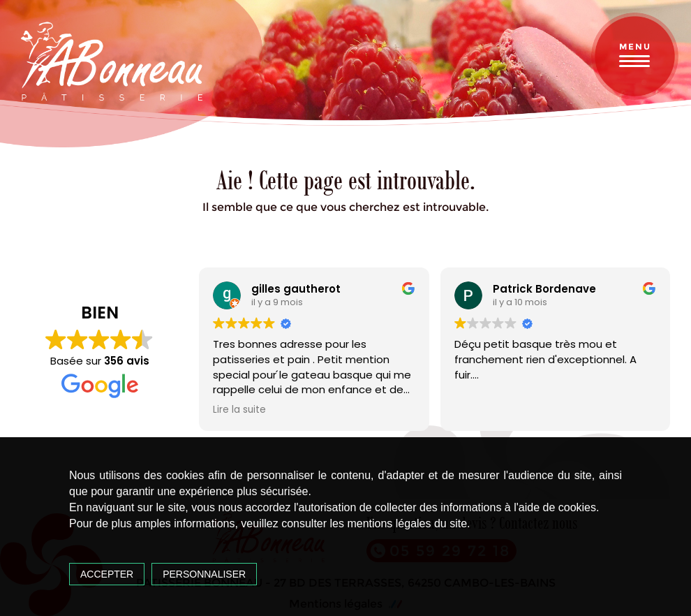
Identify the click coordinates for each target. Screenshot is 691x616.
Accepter (107, 574)
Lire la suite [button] (239, 410)
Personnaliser (204, 574)
